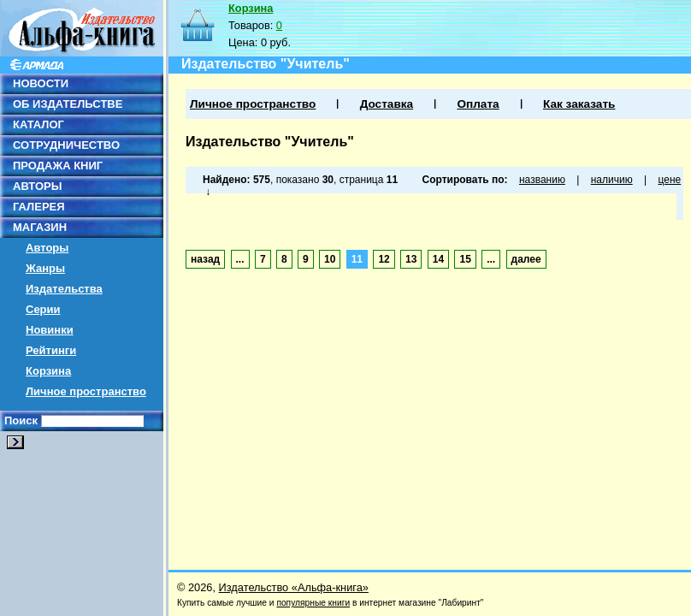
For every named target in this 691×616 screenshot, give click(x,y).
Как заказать (579, 104)
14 (438, 259)
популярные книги (313, 603)
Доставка (387, 104)
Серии (43, 309)
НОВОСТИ (41, 83)
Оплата (478, 104)
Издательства (64, 289)
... (240, 259)
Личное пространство (86, 391)
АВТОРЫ (37, 186)
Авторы (47, 248)
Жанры (45, 268)
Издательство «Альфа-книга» (294, 587)
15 (465, 259)
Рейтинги (51, 350)
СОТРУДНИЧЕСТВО (66, 145)
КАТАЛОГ (38, 124)
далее (526, 259)
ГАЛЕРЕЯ (39, 207)
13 (411, 259)
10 (330, 259)
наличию (612, 180)
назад (205, 259)
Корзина (48, 371)
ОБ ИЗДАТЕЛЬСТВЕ (68, 104)
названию (542, 180)
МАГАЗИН (40, 227)
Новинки (50, 330)
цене (670, 180)
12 (384, 259)
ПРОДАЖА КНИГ (58, 166)
